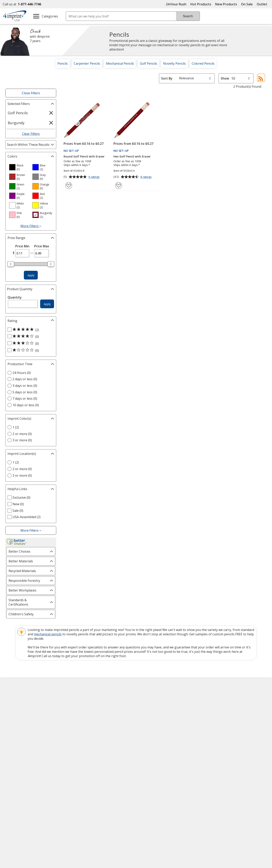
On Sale (247, 4)
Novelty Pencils (174, 63)
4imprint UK (215, 710)
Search (188, 16)
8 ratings (147, 177)
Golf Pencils (149, 63)
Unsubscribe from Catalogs (27, 753)
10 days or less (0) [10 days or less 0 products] (26, 405)
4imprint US (215, 695)
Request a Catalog (86, 738)
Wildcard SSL (177, 784)
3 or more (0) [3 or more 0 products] (22, 440)
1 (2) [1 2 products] (16, 427)
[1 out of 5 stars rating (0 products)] (30, 350)
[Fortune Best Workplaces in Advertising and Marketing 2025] (18, 783)
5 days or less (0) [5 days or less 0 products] (25, 392)
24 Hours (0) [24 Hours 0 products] (22, 373)
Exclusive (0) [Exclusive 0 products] (21, 497)
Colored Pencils (203, 63)
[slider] (11, 264)
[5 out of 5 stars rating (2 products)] (30, 330)
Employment (15, 717)
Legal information (232, 793)
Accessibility (15, 703)
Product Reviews (85, 731)
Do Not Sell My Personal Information (34, 739)
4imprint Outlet (217, 728)
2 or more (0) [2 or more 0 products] (22, 434)
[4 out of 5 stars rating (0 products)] (30, 336)
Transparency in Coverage (93, 753)
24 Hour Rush (176, 4)
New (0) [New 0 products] (18, 504)
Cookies (12, 746)
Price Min (22, 246)
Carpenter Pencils (87, 63)
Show (225, 78)
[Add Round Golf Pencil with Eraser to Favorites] (69, 186)
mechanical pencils (48, 634)
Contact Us (14, 710)
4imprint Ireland (218, 717)
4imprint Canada (218, 703)
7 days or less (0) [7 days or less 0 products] (25, 398)
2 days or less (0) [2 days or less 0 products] (25, 379)
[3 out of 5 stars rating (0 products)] (30, 343)
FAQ (76, 717)
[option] (19, 167)
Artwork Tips (149, 703)
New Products (226, 4)
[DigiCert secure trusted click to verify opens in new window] (183, 773)
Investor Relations (20, 724)
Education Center (86, 695)
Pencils (63, 63)
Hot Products (201, 4)
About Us (13, 695)
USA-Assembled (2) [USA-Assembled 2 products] (27, 517)
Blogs (77, 710)
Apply (31, 275)
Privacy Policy (16, 732)
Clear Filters (31, 134)
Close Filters (31, 93)
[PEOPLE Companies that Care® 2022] (45, 783)
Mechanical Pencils (120, 63)
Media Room (82, 724)
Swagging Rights (86, 745)
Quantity (15, 297)
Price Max (42, 246)
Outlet (263, 4)
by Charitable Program (164, 710)
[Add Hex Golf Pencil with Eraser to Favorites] (119, 186)
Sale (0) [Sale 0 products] (18, 511)
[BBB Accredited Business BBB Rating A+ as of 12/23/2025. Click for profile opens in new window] (225, 772)
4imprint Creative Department (162, 695)
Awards (78, 703)
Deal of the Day (218, 735)
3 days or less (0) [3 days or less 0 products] (25, 386)
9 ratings (94, 177)
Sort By (167, 78)
